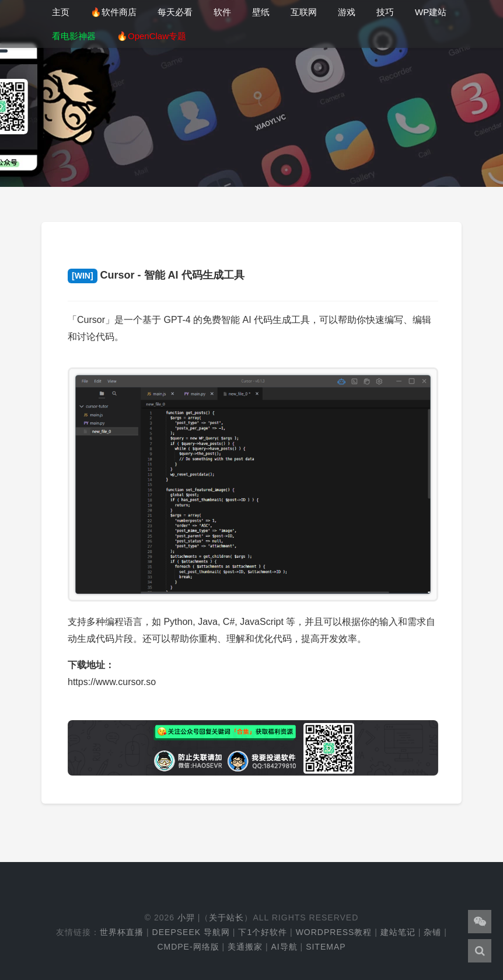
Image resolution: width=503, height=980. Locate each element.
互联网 (304, 12)
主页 (61, 12)
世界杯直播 (122, 932)
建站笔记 (398, 932)
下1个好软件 (263, 932)
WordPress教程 (334, 932)
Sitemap (326, 947)
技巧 (385, 12)
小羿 (186, 918)
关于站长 (226, 918)
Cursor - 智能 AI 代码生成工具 (156, 275)
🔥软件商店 (113, 12)
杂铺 (432, 932)
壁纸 (261, 12)
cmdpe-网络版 (188, 947)
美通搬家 (245, 947)
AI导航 (284, 947)
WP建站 (431, 12)
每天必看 (175, 12)
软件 (222, 12)
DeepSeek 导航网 (191, 932)
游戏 (347, 12)
